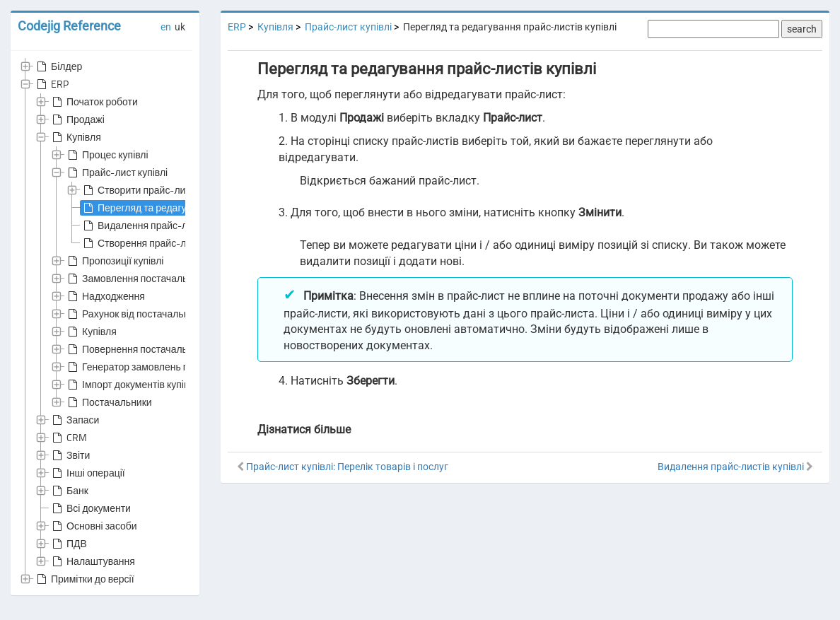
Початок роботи (94, 102)
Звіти (70, 455)
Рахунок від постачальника (135, 314)
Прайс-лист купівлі (116, 172)
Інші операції (87, 473)
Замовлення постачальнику (136, 279)
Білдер (58, 66)
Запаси (74, 420)
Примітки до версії (84, 579)
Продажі (77, 119)
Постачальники (109, 402)
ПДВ (68, 544)
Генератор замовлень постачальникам (162, 367)
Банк (69, 491)
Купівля (75, 137)
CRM (68, 438)
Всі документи (90, 508)
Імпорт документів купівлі (131, 385)
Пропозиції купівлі (114, 261)
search (802, 29)
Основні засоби (93, 526)
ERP (51, 84)
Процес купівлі (107, 155)
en (166, 27)
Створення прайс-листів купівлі (161, 243)
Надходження (105, 296)
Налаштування (92, 561)
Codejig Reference (69, 26)
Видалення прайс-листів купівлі (161, 226)
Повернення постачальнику (136, 349)
